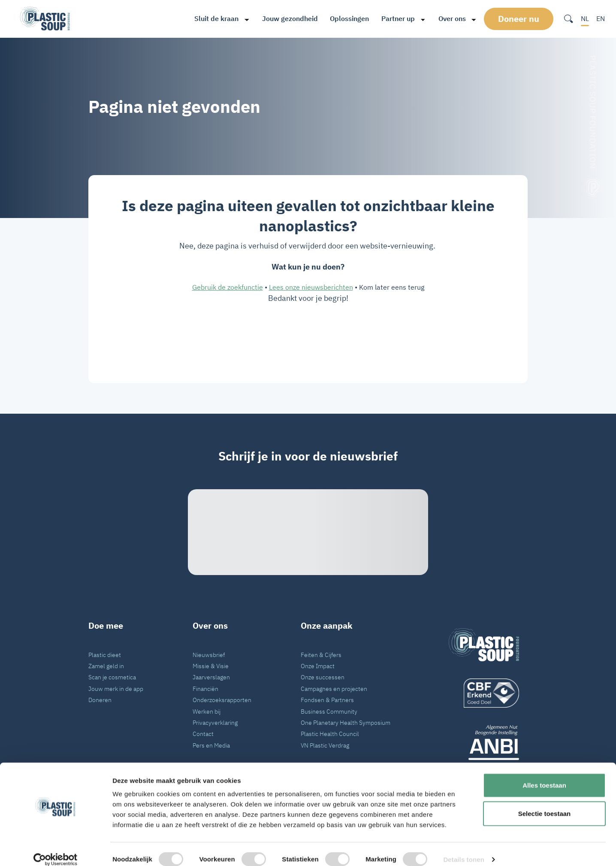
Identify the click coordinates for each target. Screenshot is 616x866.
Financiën (205, 689)
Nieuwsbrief (209, 655)
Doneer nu (520, 18)
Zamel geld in (106, 666)
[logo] (484, 693)
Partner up (395, 18)
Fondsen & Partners (327, 700)
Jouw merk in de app (116, 689)
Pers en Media (211, 745)
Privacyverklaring (215, 722)
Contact (203, 734)
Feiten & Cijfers (321, 655)
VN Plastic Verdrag (325, 745)
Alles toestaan (544, 775)
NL (585, 18)
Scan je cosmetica (112, 677)
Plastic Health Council (330, 734)
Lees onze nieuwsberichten (311, 287)
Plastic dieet (105, 655)
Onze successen (323, 677)
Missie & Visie (211, 666)
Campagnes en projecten (334, 689)
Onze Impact (318, 666)
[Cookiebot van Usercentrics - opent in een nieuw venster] (56, 849)
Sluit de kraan (213, 18)
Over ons (449, 18)
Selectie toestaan (545, 803)
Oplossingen (346, 18)
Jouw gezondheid (287, 18)
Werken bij (207, 711)
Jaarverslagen (211, 677)
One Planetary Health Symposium (346, 722)
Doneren (100, 700)
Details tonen (464, 849)
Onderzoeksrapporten (222, 700)
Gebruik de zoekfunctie (228, 287)
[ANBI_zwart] (484, 742)
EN (601, 18)
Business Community (329, 711)
